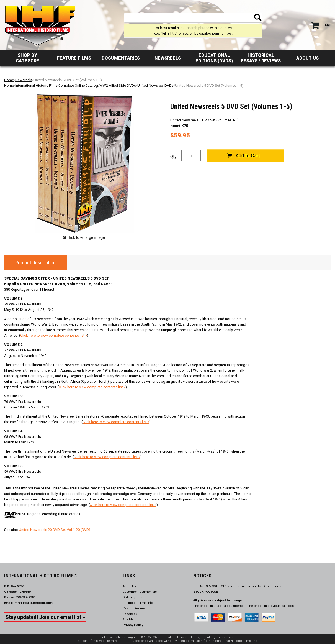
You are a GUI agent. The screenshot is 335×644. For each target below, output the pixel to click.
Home (9, 80)
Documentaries (121, 58)
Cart (327, 25)
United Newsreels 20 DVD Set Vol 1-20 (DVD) (55, 530)
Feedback (130, 614)
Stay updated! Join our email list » (45, 617)
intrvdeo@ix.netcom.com (33, 603)
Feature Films (74, 58)
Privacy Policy (133, 625)
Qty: (174, 157)
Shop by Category (28, 58)
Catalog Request (135, 608)
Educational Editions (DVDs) (214, 58)
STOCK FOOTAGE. (206, 592)
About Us (307, 58)
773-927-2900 (25, 597)
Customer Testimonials (140, 592)
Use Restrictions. (269, 586)
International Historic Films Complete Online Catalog (57, 85)
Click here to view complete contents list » (54, 335)
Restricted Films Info (138, 603)
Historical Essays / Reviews (261, 58)
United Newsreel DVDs (155, 85)
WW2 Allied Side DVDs (118, 85)
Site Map (129, 619)
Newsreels (168, 58)
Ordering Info (132, 597)
